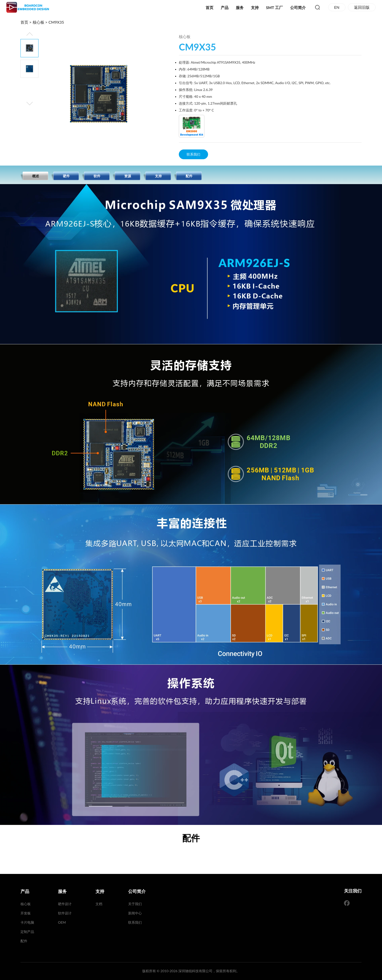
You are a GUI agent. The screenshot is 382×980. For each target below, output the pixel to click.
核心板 (38, 22)
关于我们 (135, 904)
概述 (36, 176)
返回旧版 (362, 7)
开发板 (26, 913)
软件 (97, 176)
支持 (255, 7)
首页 (210, 7)
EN (337, 7)
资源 (128, 176)
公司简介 (298, 7)
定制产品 (27, 932)
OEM (62, 922)
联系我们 (193, 154)
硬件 (66, 176)
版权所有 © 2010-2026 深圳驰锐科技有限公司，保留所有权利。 (191, 971)
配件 (189, 176)
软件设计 (65, 913)
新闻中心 (135, 913)
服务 (240, 7)
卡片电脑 (27, 922)
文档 (99, 904)
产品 (225, 7)
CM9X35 (56, 22)
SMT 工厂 (274, 7)
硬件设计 (65, 904)
